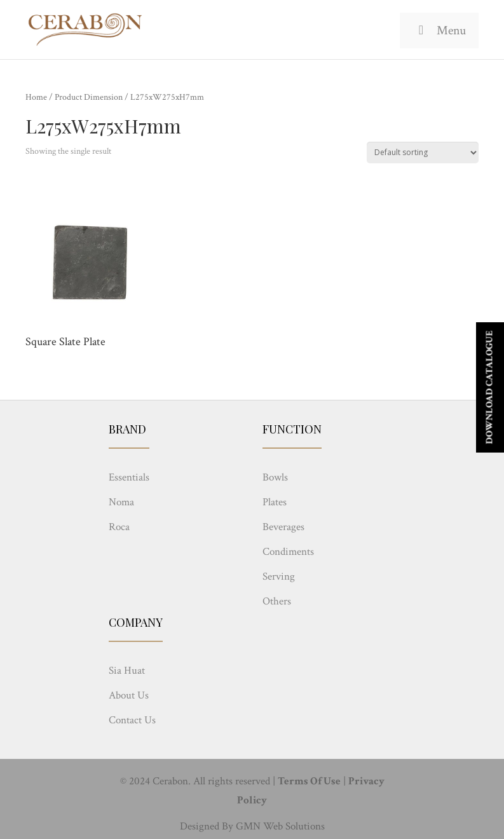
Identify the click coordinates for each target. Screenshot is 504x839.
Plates (275, 502)
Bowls (275, 477)
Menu (439, 31)
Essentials (129, 477)
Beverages (283, 527)
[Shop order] (423, 153)
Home (36, 97)
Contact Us (132, 720)
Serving (279, 576)
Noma (121, 502)
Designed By (207, 826)
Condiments (288, 552)
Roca (119, 527)
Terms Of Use (309, 781)
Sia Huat (127, 671)
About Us (129, 695)
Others (277, 601)
